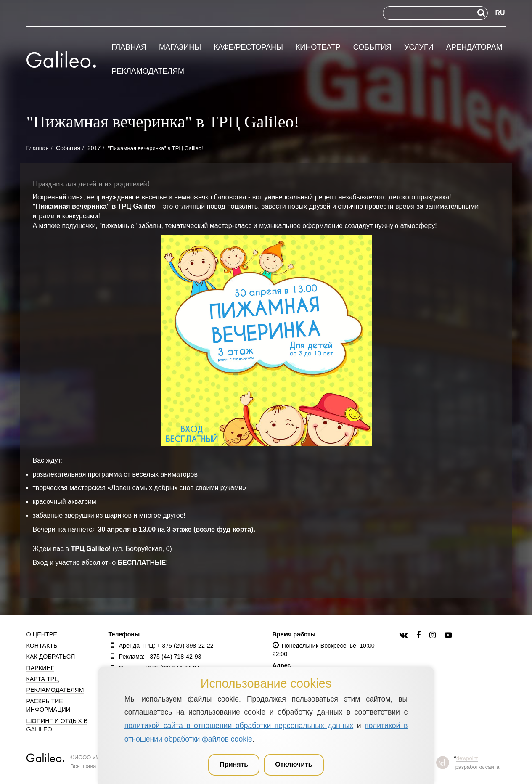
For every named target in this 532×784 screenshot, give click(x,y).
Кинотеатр (318, 47)
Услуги (419, 47)
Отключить (294, 764)
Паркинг (40, 668)
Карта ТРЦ (43, 679)
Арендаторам (474, 47)
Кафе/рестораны (248, 47)
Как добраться (51, 657)
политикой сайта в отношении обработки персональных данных (239, 726)
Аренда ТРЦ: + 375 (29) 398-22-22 (161, 646)
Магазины (180, 47)
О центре (42, 634)
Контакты (43, 646)
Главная (129, 47)
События (372, 47)
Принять (234, 764)
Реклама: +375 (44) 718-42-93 (155, 657)
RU (500, 13)
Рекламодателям (148, 71)
